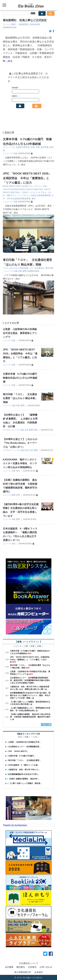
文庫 (38, 147)
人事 (26, 646)
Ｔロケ (6, 268)
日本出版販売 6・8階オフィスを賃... (24, 765)
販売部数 (45, 147)
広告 (26, 430)
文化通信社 (39, 268)
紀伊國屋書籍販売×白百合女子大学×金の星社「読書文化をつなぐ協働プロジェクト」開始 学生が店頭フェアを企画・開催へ (30, 695)
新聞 (13, 24)
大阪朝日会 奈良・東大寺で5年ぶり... (24, 770)
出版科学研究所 (23, 147)
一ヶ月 (34, 737)
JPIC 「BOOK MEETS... (18, 751)
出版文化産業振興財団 (41, 195)
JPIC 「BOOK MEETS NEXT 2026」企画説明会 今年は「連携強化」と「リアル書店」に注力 (27, 178)
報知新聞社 (24, 24)
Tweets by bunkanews (15, 825)
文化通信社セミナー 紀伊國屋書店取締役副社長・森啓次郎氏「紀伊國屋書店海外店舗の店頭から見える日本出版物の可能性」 (30, 680)
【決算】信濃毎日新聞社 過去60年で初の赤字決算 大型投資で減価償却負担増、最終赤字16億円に (30, 717)
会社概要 (9, 967)
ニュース (7, 24)
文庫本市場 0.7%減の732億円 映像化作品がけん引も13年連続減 (21, 378)
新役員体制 (35, 24)
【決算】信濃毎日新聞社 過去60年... (24, 779)
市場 (33, 147)
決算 (18, 495)
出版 (15, 153)
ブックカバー (24, 195)
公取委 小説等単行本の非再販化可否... (24, 742)
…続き (22, 164)
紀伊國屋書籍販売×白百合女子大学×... (24, 774)
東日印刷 (49, 268)
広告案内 (32, 967)
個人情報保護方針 (23, 972)
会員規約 (39, 972)
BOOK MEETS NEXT (12, 186)
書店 (34, 199)
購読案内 (21, 967)
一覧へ (45, 725)
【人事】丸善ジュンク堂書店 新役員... (25, 783)
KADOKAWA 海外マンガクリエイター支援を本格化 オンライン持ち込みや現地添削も (20, 463)
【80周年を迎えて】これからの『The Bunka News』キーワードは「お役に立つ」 (20, 443)
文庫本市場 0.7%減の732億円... (22, 756)
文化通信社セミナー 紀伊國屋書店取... (24, 747)
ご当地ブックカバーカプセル (34, 192)
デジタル (7, 430)
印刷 (20, 271)
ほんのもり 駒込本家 (19, 268)
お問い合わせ (46, 967)
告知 (26, 450)
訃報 (39, 646)
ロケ (31, 268)
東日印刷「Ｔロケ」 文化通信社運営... (24, 760)
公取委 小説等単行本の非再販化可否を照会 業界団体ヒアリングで (20, 333)
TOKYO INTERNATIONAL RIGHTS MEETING (23, 189)
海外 (18, 471)
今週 (26, 737)
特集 (36, 430)
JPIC (45, 186)
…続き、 (10, 61)
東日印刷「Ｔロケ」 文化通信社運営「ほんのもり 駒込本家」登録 (20, 398)
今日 (20, 737)
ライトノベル (9, 147)
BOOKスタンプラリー (32, 186)
